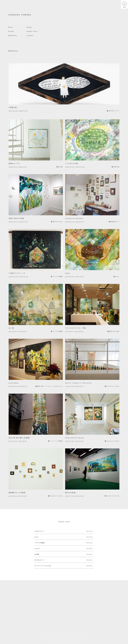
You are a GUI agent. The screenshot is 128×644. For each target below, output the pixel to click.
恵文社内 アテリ (113, 111)
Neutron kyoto (112, 496)
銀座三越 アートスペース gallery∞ (49, 386)
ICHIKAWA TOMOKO (20, 15)
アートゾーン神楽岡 (56, 441)
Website (90, 531)
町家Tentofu (57, 222)
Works (29, 27)
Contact (30, 35)
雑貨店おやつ (114, 222)
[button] (124, 4)
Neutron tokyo (112, 386)
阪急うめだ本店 (114, 331)
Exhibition (13, 35)
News (11, 27)
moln (117, 276)
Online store (32, 31)
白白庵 (60, 167)
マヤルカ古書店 (57, 276)
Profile (11, 31)
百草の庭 (116, 167)
